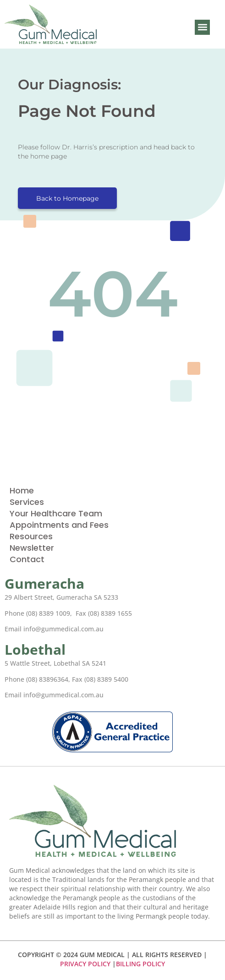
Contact (27, 559)
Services (27, 502)
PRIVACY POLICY (85, 964)
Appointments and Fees (59, 525)
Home (22, 490)
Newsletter (32, 548)
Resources (31, 536)
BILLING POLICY (140, 964)
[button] (202, 27)
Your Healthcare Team (56, 513)
